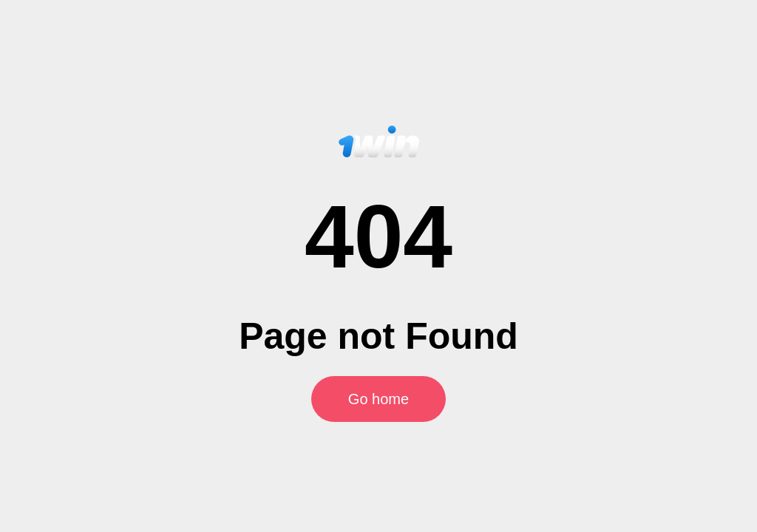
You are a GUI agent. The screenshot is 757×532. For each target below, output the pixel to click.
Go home (378, 399)
